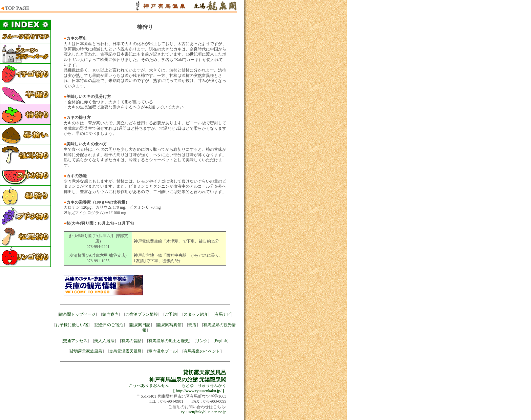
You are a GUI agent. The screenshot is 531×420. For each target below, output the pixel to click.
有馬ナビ (223, 314)
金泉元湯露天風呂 (125, 351)
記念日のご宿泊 (109, 325)
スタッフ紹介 (196, 314)
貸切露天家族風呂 (86, 351)
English (221, 341)
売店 (192, 325)
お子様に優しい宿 (72, 325)
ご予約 (171, 314)
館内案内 (110, 314)
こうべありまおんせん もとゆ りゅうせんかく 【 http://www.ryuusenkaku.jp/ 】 (177, 382)
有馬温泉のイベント (202, 351)
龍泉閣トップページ (77, 314)
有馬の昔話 (131, 341)
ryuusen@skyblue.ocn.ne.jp (204, 412)
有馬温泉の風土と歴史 (169, 341)
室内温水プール (163, 351)
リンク (202, 341)
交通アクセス (75, 341)
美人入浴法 (104, 341)
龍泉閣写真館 (169, 325)
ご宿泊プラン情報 (142, 314)
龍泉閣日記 (140, 325)
